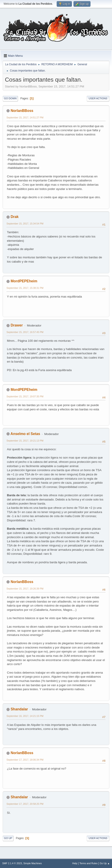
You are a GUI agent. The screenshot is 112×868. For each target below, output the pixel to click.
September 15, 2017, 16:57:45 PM (25, 332)
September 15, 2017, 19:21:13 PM (25, 441)
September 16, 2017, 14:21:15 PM (25, 716)
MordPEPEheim (24, 281)
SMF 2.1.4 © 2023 (12, 863)
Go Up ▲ (105, 863)
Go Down (10, 98)
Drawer (17, 325)
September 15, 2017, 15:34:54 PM (25, 224)
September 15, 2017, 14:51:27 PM (25, 117)
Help (75, 863)
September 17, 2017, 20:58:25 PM (25, 804)
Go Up (8, 838)
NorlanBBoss (22, 111)
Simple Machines (32, 863)
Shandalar (19, 709)
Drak (15, 217)
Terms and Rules (89, 863)
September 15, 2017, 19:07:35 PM (25, 396)
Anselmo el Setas (25, 434)
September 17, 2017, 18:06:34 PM (25, 760)
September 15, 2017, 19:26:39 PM (25, 589)
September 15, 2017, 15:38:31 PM (25, 288)
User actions (98, 98)
